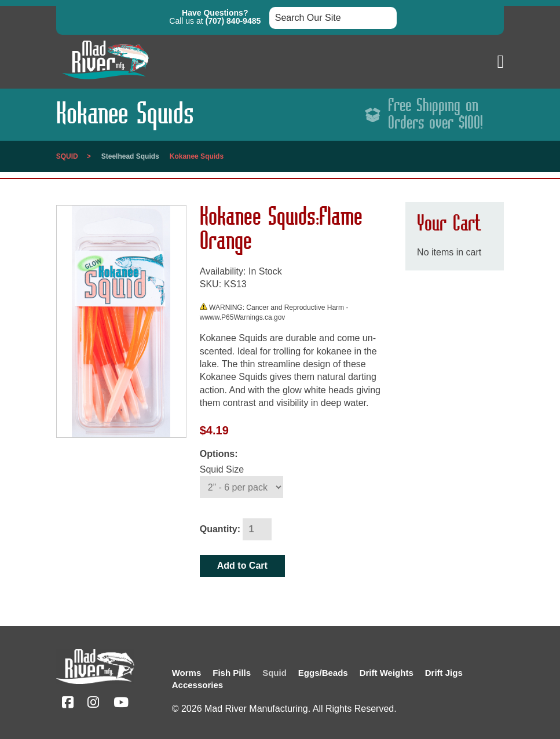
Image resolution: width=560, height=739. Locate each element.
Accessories (197, 685)
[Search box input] (333, 18)
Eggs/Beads (323, 673)
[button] (501, 62)
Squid (67, 156)
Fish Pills (232, 673)
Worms (187, 673)
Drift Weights (387, 673)
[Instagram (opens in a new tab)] (93, 704)
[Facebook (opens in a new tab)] (68, 704)
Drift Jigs (444, 673)
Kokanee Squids (197, 156)
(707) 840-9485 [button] (233, 21)
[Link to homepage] (105, 82)
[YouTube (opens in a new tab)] (121, 704)
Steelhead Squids (130, 156)
